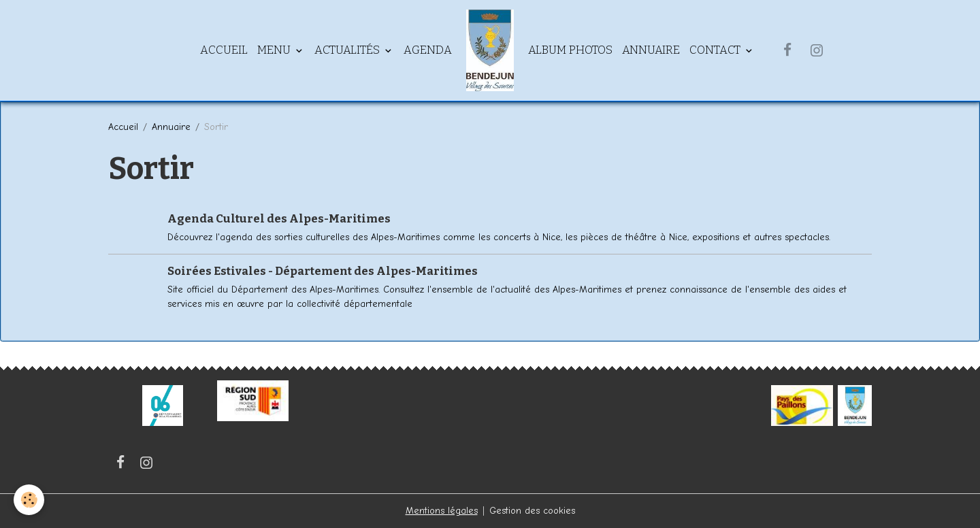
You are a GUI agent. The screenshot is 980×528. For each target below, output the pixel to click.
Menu (275, 50)
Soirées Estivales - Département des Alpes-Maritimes (323, 271)
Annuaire (651, 50)
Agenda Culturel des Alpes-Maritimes (279, 218)
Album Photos (570, 50)
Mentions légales (442, 511)
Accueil (224, 50)
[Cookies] (29, 500)
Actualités (348, 50)
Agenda (428, 50)
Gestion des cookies (532, 511)
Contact (716, 50)
